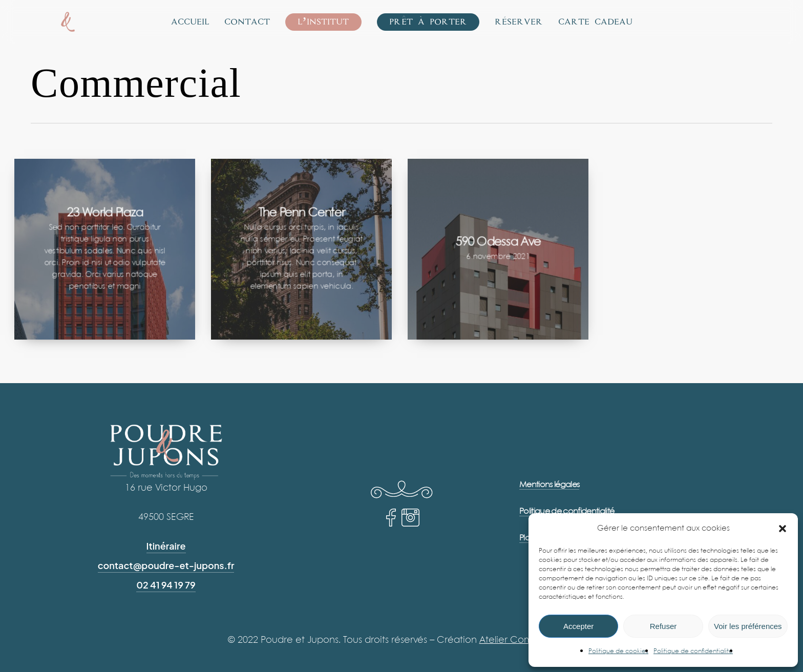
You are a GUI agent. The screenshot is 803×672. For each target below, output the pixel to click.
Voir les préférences (748, 626)
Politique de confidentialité (693, 651)
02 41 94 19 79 (166, 585)
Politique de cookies (618, 651)
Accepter (578, 626)
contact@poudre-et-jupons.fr (166, 565)
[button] (783, 529)
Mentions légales (549, 485)
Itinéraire (166, 546)
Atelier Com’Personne (527, 640)
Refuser (663, 626)
